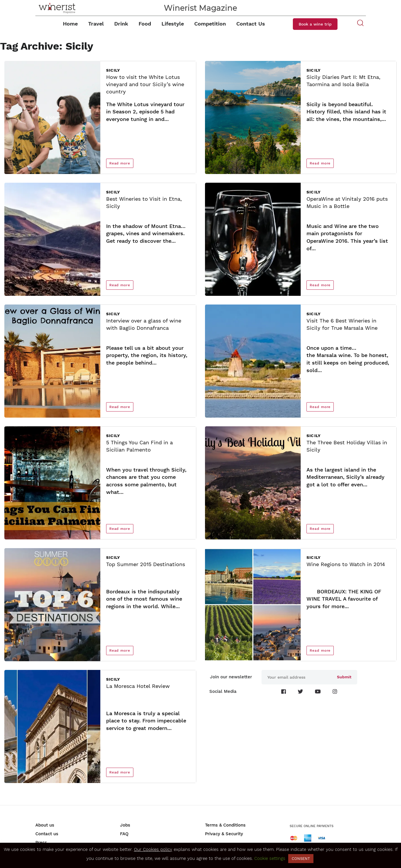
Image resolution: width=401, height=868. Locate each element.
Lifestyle (173, 24)
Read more (120, 163)
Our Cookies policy (153, 849)
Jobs (125, 825)
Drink (121, 24)
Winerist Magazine (200, 8)
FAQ (124, 834)
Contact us (47, 834)
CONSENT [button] (301, 859)
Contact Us (251, 24)
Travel (96, 24)
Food (145, 24)
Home (70, 24)
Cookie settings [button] (270, 858)
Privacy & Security (224, 834)
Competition (210, 24)
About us (45, 825)
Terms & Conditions (225, 825)
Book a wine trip (315, 24)
